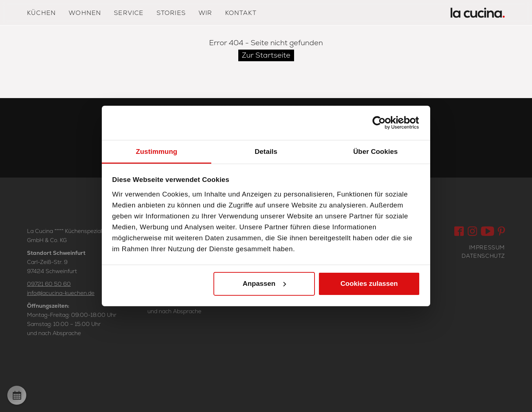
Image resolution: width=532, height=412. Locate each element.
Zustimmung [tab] (157, 151)
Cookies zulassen (369, 283)
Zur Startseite (266, 55)
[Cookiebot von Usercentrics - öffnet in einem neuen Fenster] (388, 123)
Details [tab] (266, 151)
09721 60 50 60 (49, 284)
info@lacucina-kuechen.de (61, 293)
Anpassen (265, 283)
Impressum (487, 247)
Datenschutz (483, 256)
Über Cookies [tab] (375, 151)
